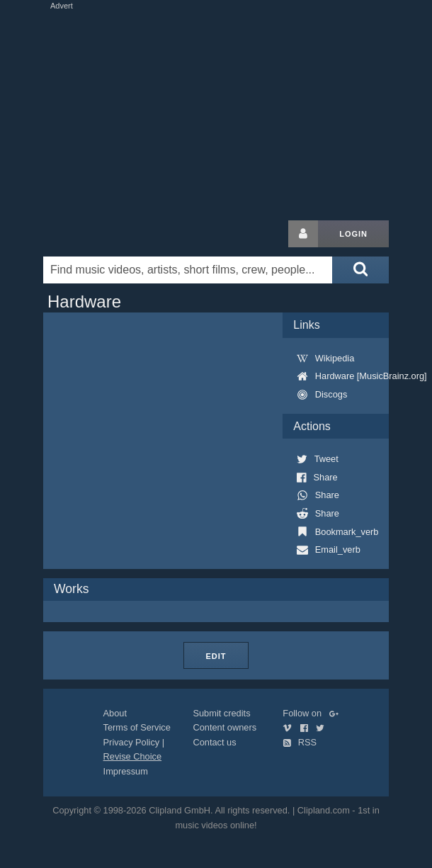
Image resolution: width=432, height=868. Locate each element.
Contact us (214, 742)
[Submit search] (360, 270)
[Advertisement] (216, 112)
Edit (216, 656)
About (115, 713)
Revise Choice (133, 756)
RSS (300, 742)
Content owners (224, 727)
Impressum (126, 771)
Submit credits (221, 713)
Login (353, 234)
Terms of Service (137, 727)
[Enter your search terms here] (188, 270)
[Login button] (303, 234)
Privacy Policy (132, 742)
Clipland (118, 234)
